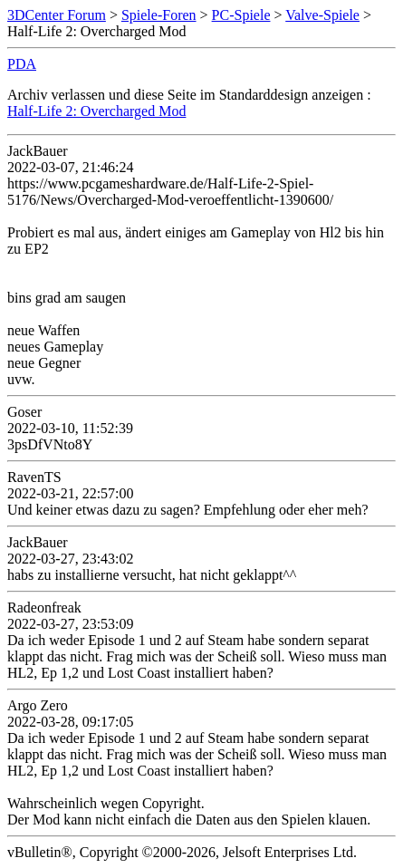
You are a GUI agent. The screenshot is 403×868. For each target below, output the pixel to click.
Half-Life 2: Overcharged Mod (96, 111)
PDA (22, 64)
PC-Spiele (241, 15)
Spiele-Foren (159, 15)
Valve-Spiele (322, 15)
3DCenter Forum (57, 15)
